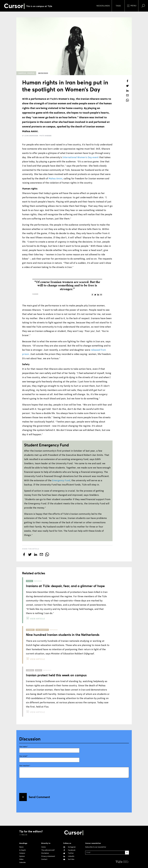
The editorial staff (48, 850)
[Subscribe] (127, 853)
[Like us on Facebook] (69, 850)
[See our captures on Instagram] (69, 847)
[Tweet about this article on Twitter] (127, 86)
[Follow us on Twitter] (68, 853)
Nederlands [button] (103, 6)
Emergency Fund (61, 480)
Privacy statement (48, 856)
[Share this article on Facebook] (127, 81)
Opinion (22, 856)
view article (37, 619)
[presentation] (38, 785)
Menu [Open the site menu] (131, 6)
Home (43, 847)
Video (21, 859)
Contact (44, 859)
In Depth (22, 850)
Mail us (24, 835)
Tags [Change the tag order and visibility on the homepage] (118, 6)
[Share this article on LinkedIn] (127, 91)
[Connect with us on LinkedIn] (69, 856)
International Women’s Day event (81, 157)
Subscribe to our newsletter (96, 847)
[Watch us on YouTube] (69, 859)
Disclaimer (45, 853)
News (21, 847)
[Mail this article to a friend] (127, 95)
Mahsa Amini (55, 179)
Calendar (22, 862)
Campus (22, 853)
